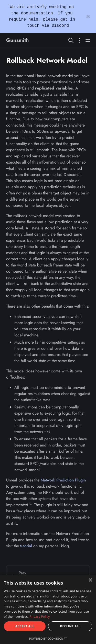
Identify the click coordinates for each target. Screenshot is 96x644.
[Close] (88, 16)
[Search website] (71, 40)
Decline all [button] (70, 626)
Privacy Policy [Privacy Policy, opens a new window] (40, 617)
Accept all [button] (25, 626)
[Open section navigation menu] (79, 40)
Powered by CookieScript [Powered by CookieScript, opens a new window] (48, 638)
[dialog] (48, 609)
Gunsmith (17, 40)
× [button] (90, 580)
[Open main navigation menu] (88, 40)
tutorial (26, 546)
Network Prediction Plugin (63, 480)
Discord (60, 26)
